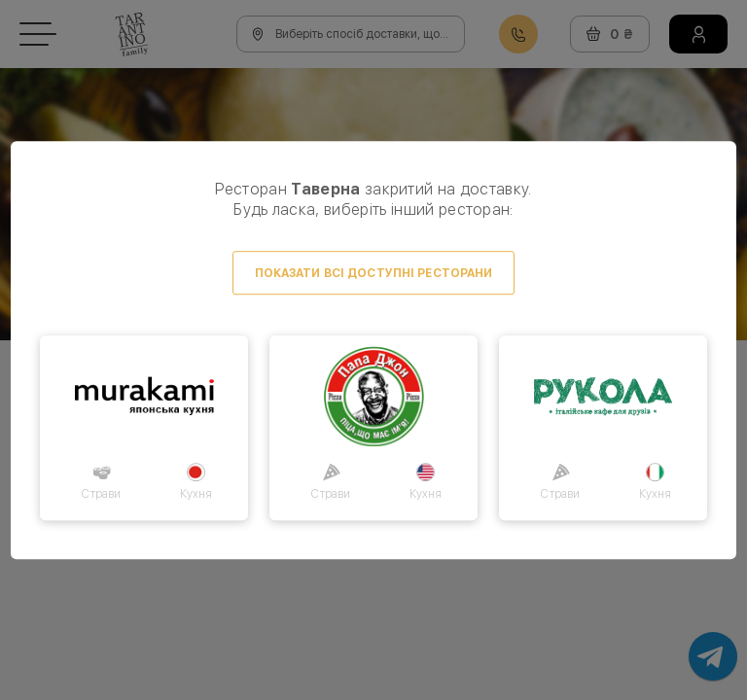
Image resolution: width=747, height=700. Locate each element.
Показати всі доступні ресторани (374, 273)
